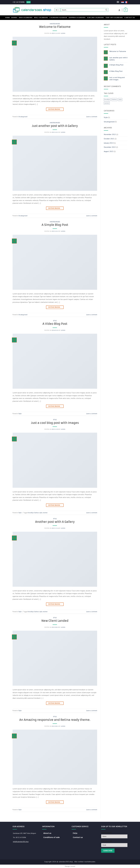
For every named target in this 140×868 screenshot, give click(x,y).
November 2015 (110, 134)
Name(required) (106, 833)
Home (7, 18)
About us (47, 833)
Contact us (129, 18)
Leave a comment (92, 117)
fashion (37, 513)
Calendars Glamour (58, 18)
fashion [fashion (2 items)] (114, 99)
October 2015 (109, 139)
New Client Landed (55, 621)
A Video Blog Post (55, 324)
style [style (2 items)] (120, 99)
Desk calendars (26, 18)
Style (55, 321)
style (41, 513)
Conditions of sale (51, 837)
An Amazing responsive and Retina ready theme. (55, 720)
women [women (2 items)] (107, 103)
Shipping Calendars (77, 18)
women (45, 513)
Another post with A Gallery (55, 522)
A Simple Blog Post (55, 225)
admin (63, 33)
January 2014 (109, 143)
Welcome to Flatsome (55, 27)
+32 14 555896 (19, 2)
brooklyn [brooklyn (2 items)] (107, 99)
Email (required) (106, 841)
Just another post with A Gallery (55, 126)
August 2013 (109, 151)
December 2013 (110, 147)
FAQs (75, 833)
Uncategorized (55, 24)
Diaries (14, 18)
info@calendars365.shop (21, 842)
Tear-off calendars (114, 18)
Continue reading (55, 109)
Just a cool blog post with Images (55, 423)
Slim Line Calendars (95, 18)
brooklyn (31, 513)
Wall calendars (41, 18)
